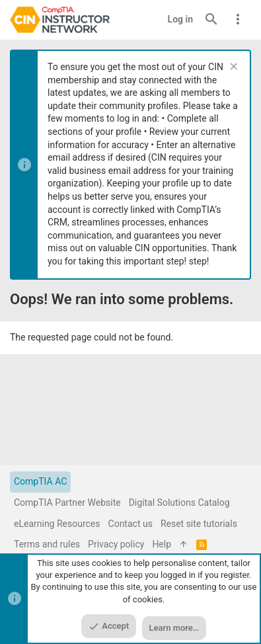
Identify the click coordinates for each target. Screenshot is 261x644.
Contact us (130, 524)
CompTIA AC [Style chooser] (40, 481)
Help (162, 544)
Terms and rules (47, 544)
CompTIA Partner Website (67, 503)
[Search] (211, 20)
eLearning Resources (57, 524)
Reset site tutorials (199, 524)
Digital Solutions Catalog (179, 503)
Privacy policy (116, 544)
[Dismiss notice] (232, 68)
